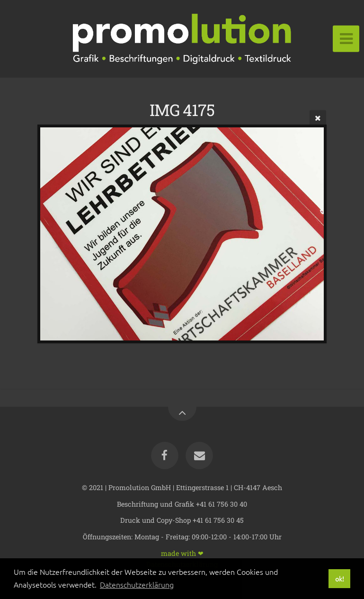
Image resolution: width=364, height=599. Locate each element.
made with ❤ (182, 553)
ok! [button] (340, 579)
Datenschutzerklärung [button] (137, 584)
